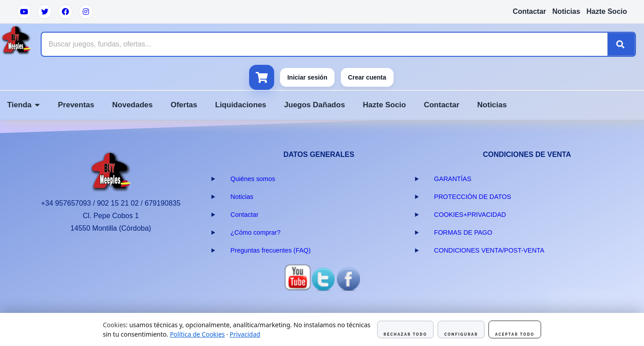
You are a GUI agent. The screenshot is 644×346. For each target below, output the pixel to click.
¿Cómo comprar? (255, 232)
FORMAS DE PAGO (463, 232)
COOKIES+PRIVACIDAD (470, 215)
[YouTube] (24, 12)
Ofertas (184, 105)
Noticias (566, 11)
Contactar (529, 11)
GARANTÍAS (453, 179)
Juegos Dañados (314, 105)
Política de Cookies (197, 334)
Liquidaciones (241, 105)
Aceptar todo (515, 334)
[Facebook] (65, 12)
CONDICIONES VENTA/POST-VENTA (489, 250)
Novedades (133, 105)
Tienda (23, 105)
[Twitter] (45, 12)
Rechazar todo (405, 334)
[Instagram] (86, 12)
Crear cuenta (367, 77)
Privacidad (245, 334)
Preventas (76, 105)
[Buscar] (621, 44)
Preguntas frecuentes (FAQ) (270, 250)
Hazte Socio (607, 11)
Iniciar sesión (307, 77)
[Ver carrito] (262, 77)
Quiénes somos (253, 179)
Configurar (461, 334)
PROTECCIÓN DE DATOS (473, 197)
